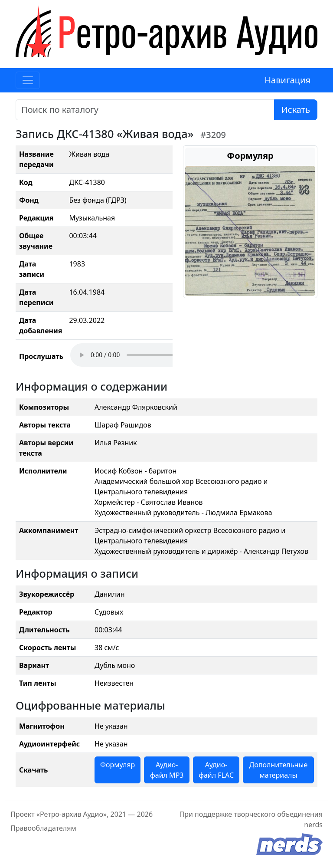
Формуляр (118, 765)
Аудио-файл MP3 (167, 770)
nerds (313, 825)
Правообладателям (43, 828)
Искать (296, 110)
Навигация (287, 80)
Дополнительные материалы (279, 770)
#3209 (213, 135)
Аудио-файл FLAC (216, 770)
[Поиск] (145, 110)
